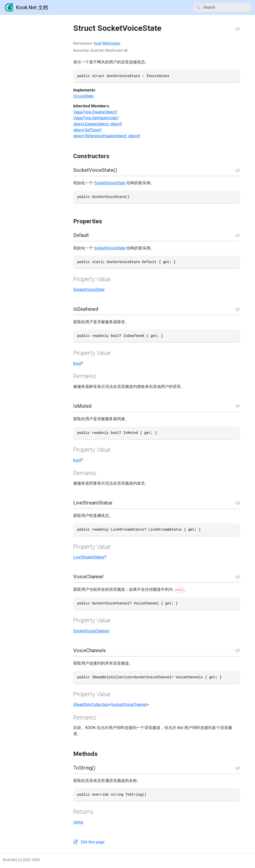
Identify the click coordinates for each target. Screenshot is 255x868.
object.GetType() (87, 130)
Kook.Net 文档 (26, 7)
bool (77, 363)
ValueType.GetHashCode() (96, 118)
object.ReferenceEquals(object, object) (107, 136)
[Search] (223, 7)
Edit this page (93, 842)
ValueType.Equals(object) (95, 112)
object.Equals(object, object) (98, 124)
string (78, 822)
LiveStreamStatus (89, 557)
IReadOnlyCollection (91, 705)
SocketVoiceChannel (91, 631)
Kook (98, 43)
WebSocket (111, 43)
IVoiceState (83, 96)
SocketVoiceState (110, 183)
